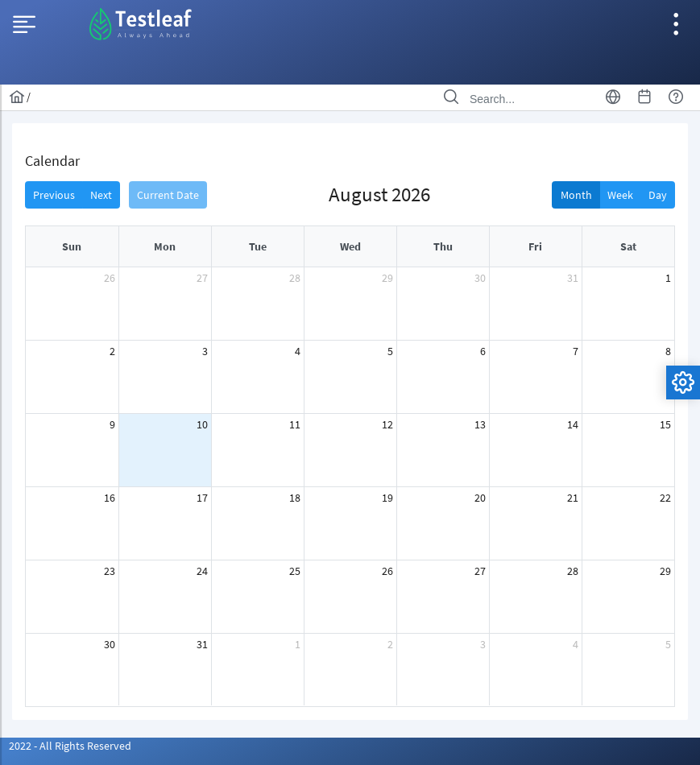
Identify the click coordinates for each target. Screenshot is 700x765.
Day (658, 195)
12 (387, 424)
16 (110, 498)
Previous (54, 195)
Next (101, 195)
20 (480, 498)
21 (573, 498)
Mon (165, 246)
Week (620, 195)
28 (295, 278)
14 (573, 424)
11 (295, 424)
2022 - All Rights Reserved (70, 746)
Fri (535, 246)
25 (295, 571)
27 (202, 278)
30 (480, 278)
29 (387, 278)
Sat (628, 246)
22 (665, 498)
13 (480, 424)
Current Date (168, 195)
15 (665, 424)
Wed (350, 246)
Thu (443, 246)
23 (110, 571)
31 (573, 278)
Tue (258, 246)
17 (202, 498)
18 (295, 498)
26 (110, 278)
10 (202, 424)
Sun (72, 246)
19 (387, 498)
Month (576, 195)
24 (202, 571)
